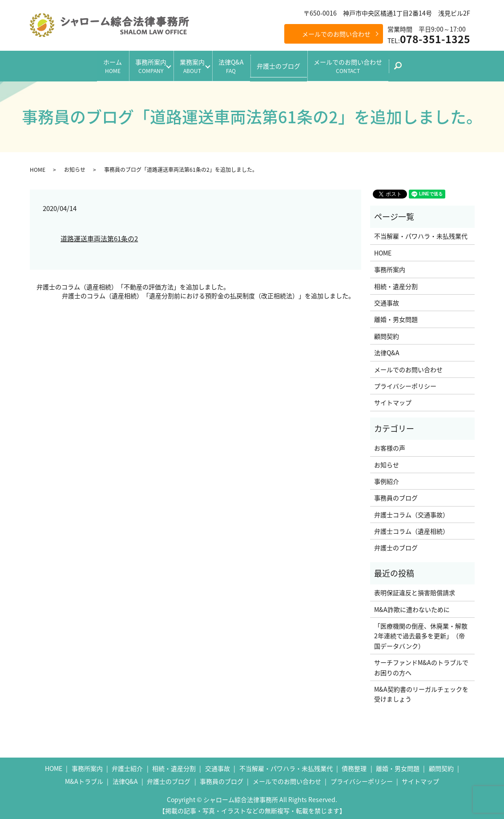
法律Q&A (236, 64)
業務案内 (190, 64)
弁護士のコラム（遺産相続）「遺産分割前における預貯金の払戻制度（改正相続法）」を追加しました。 (208, 292)
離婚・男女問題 (396, 316)
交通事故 (387, 299)
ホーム (96, 64)
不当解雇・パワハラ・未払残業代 (421, 232)
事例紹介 (387, 478)
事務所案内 (140, 64)
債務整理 (354, 764)
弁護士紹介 (127, 764)
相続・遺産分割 (396, 282)
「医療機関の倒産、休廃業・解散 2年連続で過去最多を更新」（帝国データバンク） (422, 632)
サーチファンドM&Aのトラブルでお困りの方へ (421, 664)
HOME (38, 166)
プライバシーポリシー (405, 382)
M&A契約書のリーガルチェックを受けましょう (421, 690)
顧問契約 (387, 332)
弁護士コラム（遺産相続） (411, 527)
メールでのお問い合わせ (336, 34)
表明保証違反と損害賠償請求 (415, 589)
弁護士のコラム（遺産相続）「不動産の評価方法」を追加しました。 (133, 283)
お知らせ (75, 166)
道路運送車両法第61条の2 (99, 235)
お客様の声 (390, 444)
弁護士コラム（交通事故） (411, 511)
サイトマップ (393, 399)
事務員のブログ (396, 494)
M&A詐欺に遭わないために (412, 605)
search (422, 67)
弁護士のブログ (290, 64)
